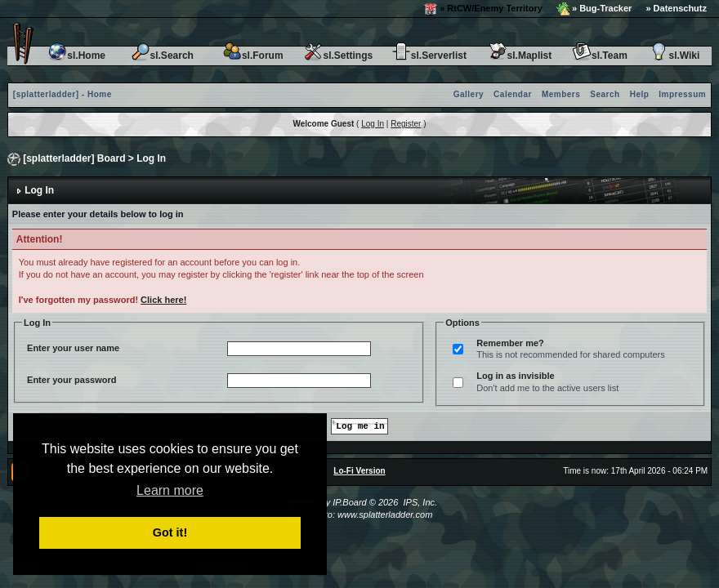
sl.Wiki (674, 56)
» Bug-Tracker (594, 9)
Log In (373, 124)
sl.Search (162, 56)
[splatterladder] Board (74, 158)
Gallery (469, 94)
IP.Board (349, 502)
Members (561, 94)
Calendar (513, 94)
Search (605, 94)
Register (406, 124)
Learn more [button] (170, 490)
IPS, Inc (419, 502)
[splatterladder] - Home (63, 94)
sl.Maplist (520, 56)
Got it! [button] (170, 532)
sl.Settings (338, 56)
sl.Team (600, 56)
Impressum (682, 94)
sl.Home (76, 56)
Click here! (163, 300)
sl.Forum (253, 56)
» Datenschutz (676, 8)
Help (640, 94)
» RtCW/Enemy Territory (483, 9)
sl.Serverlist (429, 56)
